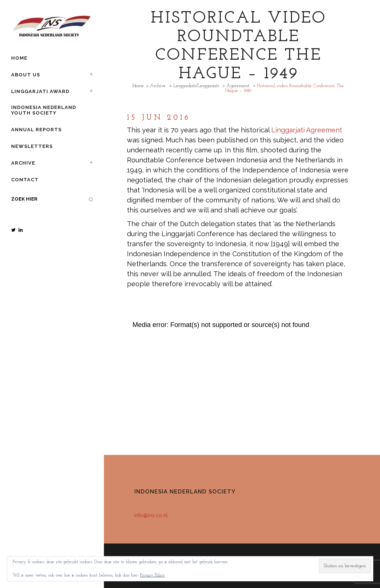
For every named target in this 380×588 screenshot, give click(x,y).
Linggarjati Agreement (307, 130)
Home (138, 86)
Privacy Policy (152, 575)
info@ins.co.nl (151, 515)
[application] (238, 383)
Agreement (238, 86)
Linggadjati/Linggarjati (196, 86)
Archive (158, 86)
